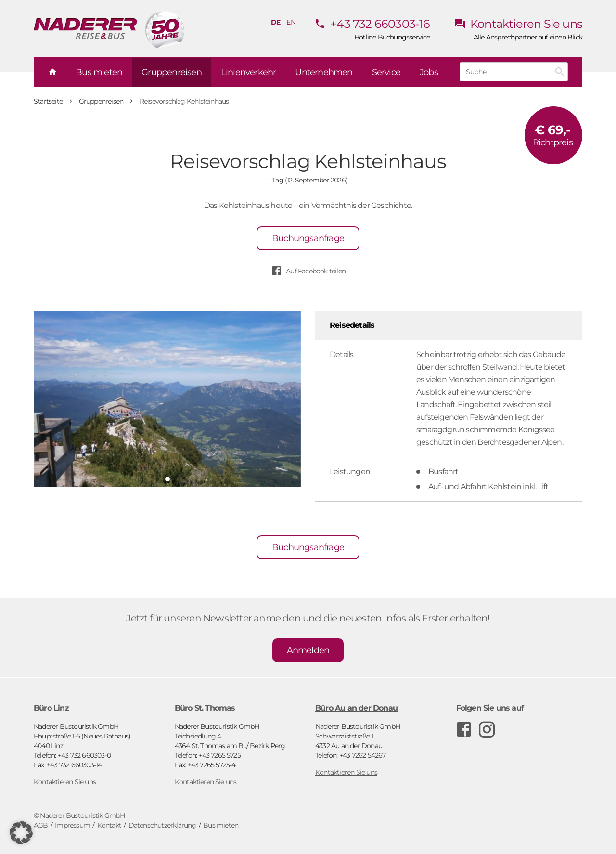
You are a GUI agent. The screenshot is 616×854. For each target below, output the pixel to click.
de (276, 22)
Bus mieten (221, 825)
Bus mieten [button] (99, 72)
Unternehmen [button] (324, 72)
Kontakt (109, 825)
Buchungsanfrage (308, 238)
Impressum (72, 825)
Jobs (429, 72)
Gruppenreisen (102, 101)
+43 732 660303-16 (372, 24)
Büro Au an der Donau (356, 708)
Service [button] (386, 72)
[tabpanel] (167, 399)
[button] (21, 833)
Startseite (49, 101)
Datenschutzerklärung (162, 825)
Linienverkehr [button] (249, 72)
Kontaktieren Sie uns (518, 24)
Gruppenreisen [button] (172, 72)
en (291, 22)
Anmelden (308, 650)
